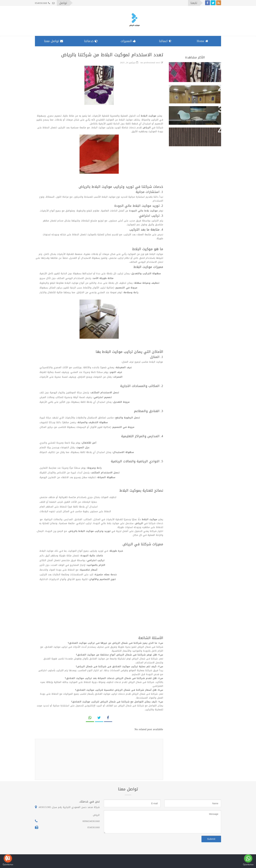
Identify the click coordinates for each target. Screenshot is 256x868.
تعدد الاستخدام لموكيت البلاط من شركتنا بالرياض (197, 70)
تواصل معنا (54, 41)
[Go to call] (8, 858)
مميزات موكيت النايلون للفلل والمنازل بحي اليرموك (198, 135)
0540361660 (42, 3)
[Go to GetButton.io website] (248, 865)
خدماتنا (91, 41)
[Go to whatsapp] (248, 858)
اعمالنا (165, 41)
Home (202, 41)
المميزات (128, 41)
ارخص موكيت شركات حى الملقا (197, 111)
